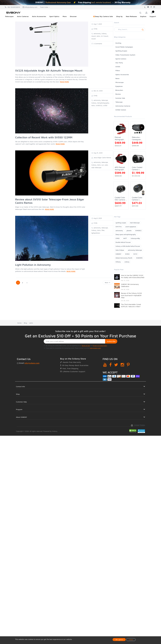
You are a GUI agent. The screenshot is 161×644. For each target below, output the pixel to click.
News (118, 78)
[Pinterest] (128, 365)
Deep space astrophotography (126, 234)
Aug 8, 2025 (98, 218)
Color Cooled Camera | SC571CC (137, 168)
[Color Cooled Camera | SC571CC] (138, 159)
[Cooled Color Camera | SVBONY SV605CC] (138, 189)
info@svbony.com (30, 7)
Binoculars (119, 90)
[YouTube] (105, 365)
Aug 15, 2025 (98, 153)
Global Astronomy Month (124, 258)
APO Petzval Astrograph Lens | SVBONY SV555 (120, 168)
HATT (125, 238)
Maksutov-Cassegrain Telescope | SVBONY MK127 (137, 138)
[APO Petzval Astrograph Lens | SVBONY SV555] (121, 159)
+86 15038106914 (12, 7)
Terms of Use (86, 346)
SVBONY (118, 254)
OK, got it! (119, 640)
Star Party (119, 63)
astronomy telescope (135, 250)
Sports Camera (121, 59)
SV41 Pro (119, 227)
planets (129, 231)
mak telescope (135, 223)
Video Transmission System (125, 55)
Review (118, 94)
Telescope (119, 102)
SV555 (118, 67)
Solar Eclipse (120, 250)
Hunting (118, 43)
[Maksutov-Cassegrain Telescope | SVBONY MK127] (138, 129)
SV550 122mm (121, 110)
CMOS (118, 238)
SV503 (127, 254)
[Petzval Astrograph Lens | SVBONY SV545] (121, 129)
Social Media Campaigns (124, 47)
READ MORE (64, 82)
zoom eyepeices (131, 227)
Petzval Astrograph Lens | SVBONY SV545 (119, 138)
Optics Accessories (122, 74)
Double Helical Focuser (123, 242)
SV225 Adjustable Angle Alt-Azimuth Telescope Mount (49, 71)
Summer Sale (120, 98)
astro (31, 323)
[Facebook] (111, 365)
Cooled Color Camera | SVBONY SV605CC (137, 199)
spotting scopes (121, 223)
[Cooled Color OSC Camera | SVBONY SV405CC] (121, 189)
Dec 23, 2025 (98, 91)
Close (131, 640)
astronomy (119, 231)
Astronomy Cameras (123, 106)
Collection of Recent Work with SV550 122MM (44, 137)
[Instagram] (122, 365)
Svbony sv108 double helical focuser (128, 246)
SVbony (118, 262)
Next (108, 283)
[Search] (130, 30)
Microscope (120, 82)
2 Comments (98, 44)
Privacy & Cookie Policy (100, 346)
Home (19, 323)
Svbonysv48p (135, 238)
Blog (25, 323)
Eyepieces (119, 86)
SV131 (135, 254)
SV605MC (139, 258)
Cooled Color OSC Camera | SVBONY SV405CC (121, 199)
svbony (127, 262)
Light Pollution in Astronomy (33, 265)
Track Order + (45, 7)
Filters (118, 70)
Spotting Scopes (121, 51)
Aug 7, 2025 (98, 24)
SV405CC (138, 231)
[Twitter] (116, 365)
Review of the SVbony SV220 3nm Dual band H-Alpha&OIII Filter (131, 295)
